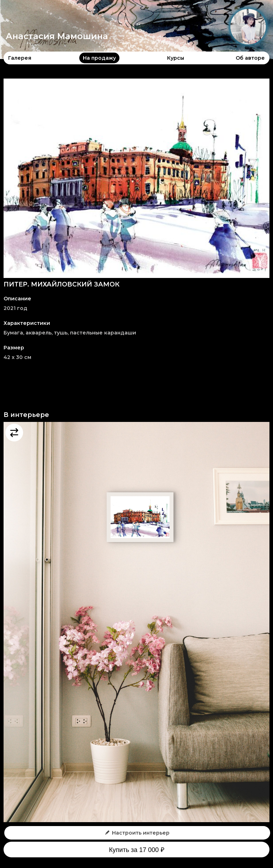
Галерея (20, 58)
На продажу (99, 58)
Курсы (176, 58)
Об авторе (250, 58)
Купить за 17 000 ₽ (136, 850)
